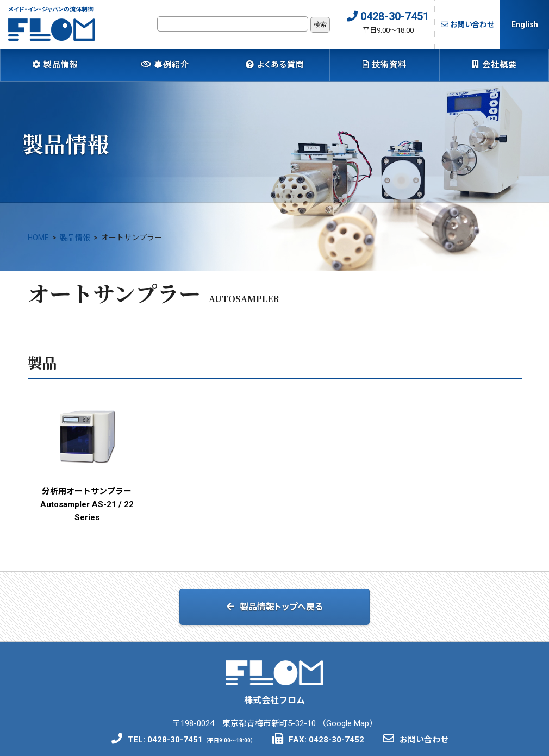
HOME (38, 245)
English (525, 24)
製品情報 (55, 65)
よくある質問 (275, 65)
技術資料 (385, 65)
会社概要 (494, 65)
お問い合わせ (467, 24)
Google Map (348, 728)
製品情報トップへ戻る (275, 613)
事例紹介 (165, 65)
